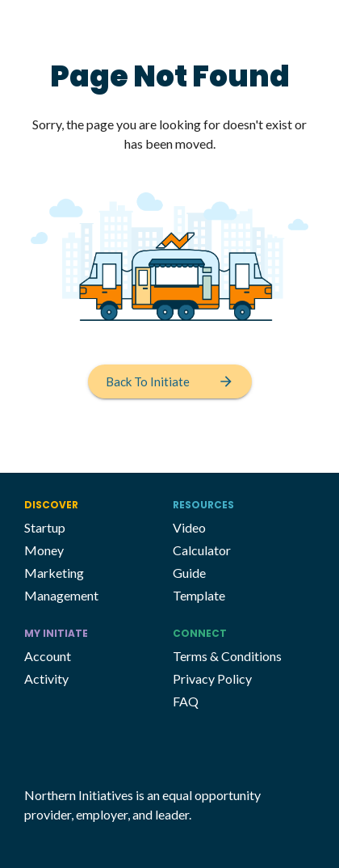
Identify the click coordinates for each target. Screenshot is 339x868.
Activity (46, 678)
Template (199, 595)
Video (189, 527)
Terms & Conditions (227, 656)
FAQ (186, 701)
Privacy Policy (212, 678)
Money (44, 550)
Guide (189, 573)
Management (61, 595)
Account (48, 656)
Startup (45, 527)
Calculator (202, 550)
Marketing (54, 573)
